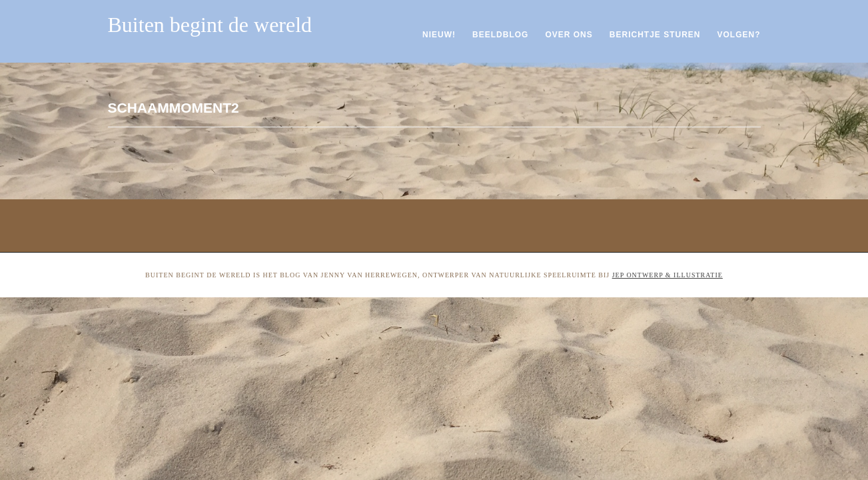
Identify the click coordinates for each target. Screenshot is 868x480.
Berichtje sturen (655, 35)
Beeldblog (500, 35)
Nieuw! (439, 35)
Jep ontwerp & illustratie (667, 275)
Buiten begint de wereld (210, 25)
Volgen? (738, 35)
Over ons (569, 35)
